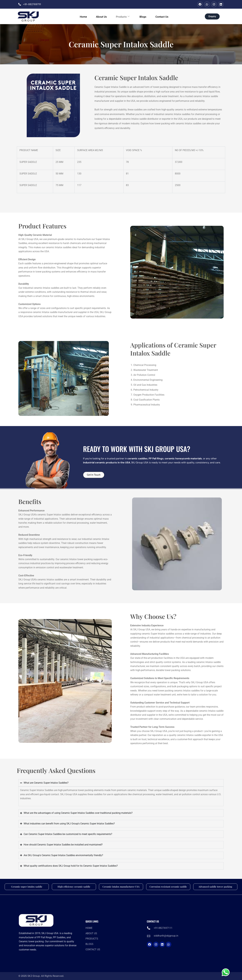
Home (80, 16)
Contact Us (165, 16)
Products (123, 16)
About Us (100, 16)
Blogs (145, 16)
